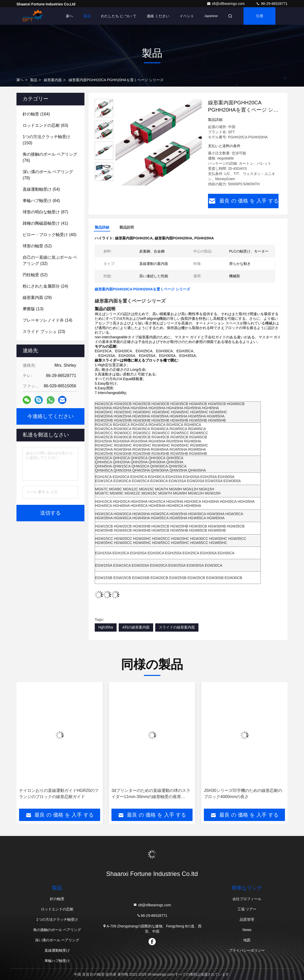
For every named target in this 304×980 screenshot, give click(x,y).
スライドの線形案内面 (177, 627)
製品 (87, 16)
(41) (45, 223)
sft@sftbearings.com (226, 4)
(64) (41, 201)
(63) (45, 125)
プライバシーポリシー (247, 950)
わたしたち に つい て (119, 16)
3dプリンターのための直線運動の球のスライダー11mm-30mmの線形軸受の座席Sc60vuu (151, 794)
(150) (46, 140)
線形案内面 (53, 80)
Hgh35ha (106, 627)
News (247, 930)
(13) (33, 309)
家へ (70, 16)
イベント (187, 16)
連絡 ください (158, 16)
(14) (47, 320)
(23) (44, 332)
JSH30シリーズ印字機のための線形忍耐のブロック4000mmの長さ (243, 794)
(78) (48, 175)
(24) (45, 286)
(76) (50, 157)
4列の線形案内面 (136, 627)
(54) (41, 189)
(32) (50, 260)
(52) (37, 246)
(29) (37, 298)
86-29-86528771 (272, 4)
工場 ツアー (247, 909)
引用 (259, 16)
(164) (36, 114)
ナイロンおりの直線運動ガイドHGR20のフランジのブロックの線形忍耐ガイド (59, 794)
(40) (50, 235)
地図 (247, 940)
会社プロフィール (247, 899)
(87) (45, 212)
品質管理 (247, 919)
